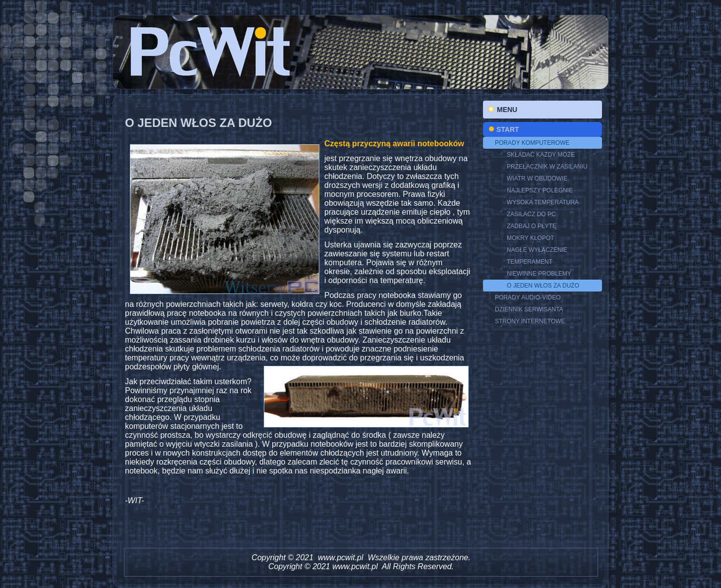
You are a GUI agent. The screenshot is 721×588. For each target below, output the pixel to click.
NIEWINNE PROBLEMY (539, 274)
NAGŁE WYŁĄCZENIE (537, 250)
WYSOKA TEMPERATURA (543, 202)
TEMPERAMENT (530, 262)
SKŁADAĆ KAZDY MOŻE (541, 155)
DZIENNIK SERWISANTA (529, 309)
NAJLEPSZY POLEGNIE (540, 190)
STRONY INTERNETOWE (530, 321)
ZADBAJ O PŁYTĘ (532, 226)
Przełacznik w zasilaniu (547, 167)
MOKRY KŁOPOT (531, 238)
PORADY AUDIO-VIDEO (528, 297)
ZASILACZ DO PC (531, 214)
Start (508, 129)
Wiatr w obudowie (537, 178)
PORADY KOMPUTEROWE (532, 143)
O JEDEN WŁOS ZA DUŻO (543, 286)
